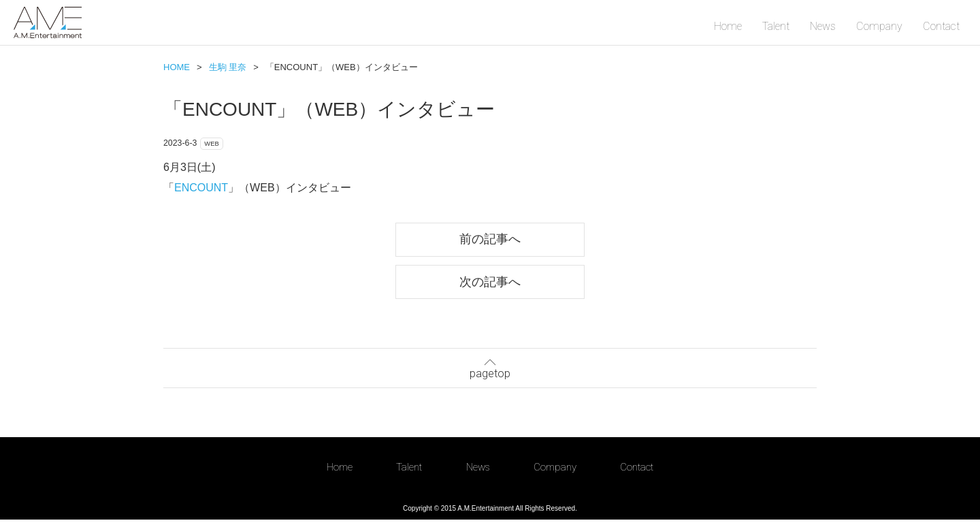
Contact (941, 26)
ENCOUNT (201, 190)
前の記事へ (490, 242)
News (823, 26)
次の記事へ (490, 286)
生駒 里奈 (228, 67)
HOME (177, 67)
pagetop (490, 371)
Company (879, 26)
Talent (776, 26)
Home (728, 26)
